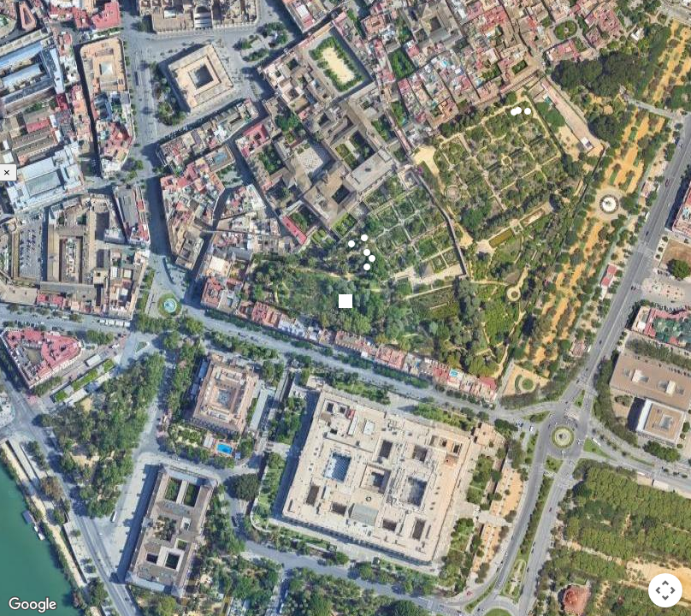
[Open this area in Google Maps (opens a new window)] (32, 605)
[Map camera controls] (665, 590)
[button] (364, 238)
